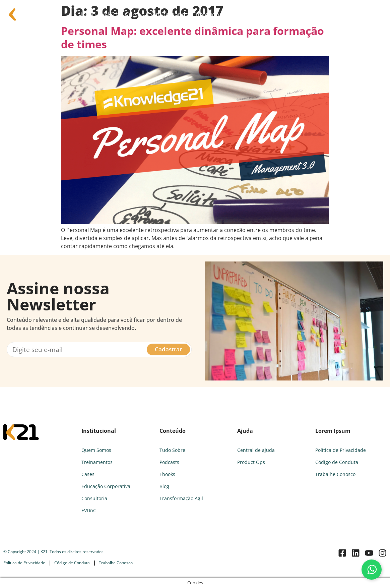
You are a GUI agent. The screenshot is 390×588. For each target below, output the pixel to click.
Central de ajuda (256, 450)
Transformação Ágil (181, 498)
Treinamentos (97, 462)
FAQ (235, 14)
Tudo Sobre (172, 450)
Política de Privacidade (341, 450)
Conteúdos (207, 14)
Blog (164, 486)
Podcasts (169, 462)
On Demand (168, 14)
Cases (88, 474)
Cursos (135, 14)
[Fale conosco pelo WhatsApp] (372, 570)
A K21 (110, 14)
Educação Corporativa (106, 486)
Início (88, 14)
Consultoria (264, 14)
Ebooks (167, 474)
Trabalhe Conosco (335, 474)
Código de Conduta (337, 462)
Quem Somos (96, 450)
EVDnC (89, 510)
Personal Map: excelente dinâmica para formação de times (192, 37)
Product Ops (251, 462)
